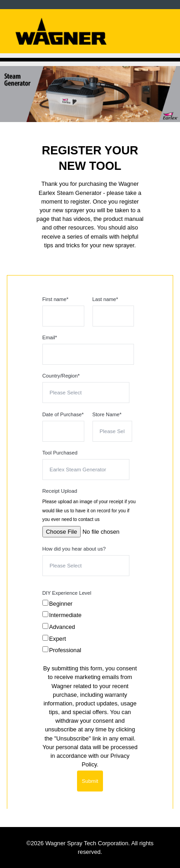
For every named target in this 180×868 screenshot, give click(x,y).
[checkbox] (88, 628)
